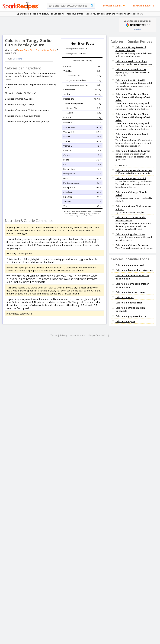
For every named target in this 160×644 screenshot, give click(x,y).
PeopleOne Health (98, 335)
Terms (54, 335)
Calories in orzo (125, 297)
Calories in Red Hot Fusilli (130, 80)
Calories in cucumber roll (130, 265)
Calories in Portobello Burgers (133, 151)
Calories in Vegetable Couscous (134, 170)
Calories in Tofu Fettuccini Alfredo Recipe (131, 219)
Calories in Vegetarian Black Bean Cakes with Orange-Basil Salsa (133, 97)
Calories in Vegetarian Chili (131, 178)
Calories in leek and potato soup (134, 270)
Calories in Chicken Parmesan (132, 245)
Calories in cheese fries (129, 303)
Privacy (64, 335)
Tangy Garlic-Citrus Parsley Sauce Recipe (37, 50)
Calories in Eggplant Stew (130, 234)
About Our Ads (78, 335)
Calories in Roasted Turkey (131, 69)
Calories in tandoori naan (130, 292)
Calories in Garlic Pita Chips (131, 61)
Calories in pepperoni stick (131, 316)
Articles (138, 29)
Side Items (17, 59)
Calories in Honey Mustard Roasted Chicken (131, 49)
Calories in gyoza (125, 321)
